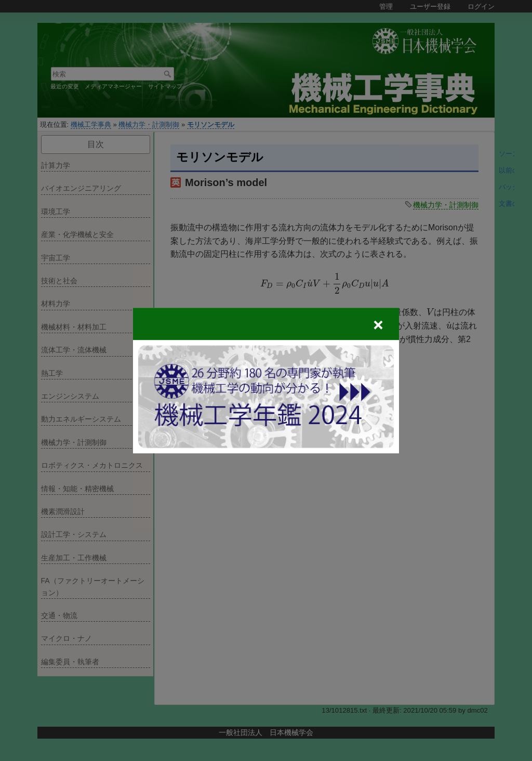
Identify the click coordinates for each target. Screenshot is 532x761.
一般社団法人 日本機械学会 (266, 732)
